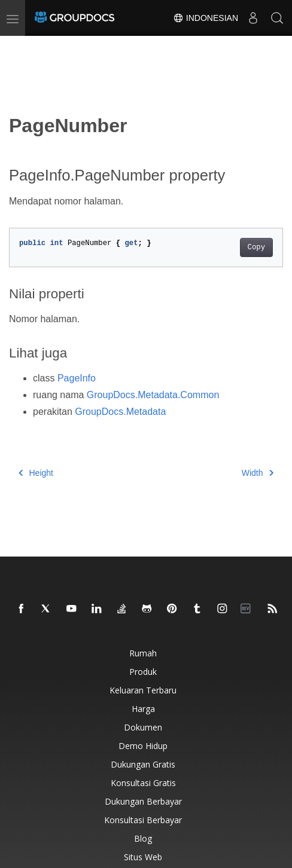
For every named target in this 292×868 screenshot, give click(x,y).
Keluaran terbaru (143, 690)
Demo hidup (143, 746)
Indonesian (206, 18)
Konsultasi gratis (143, 783)
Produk (143, 672)
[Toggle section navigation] (19, 46)
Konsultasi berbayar (143, 820)
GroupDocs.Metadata (120, 412)
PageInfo (77, 378)
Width (258, 473)
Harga (143, 709)
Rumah (143, 653)
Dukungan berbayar (143, 801)
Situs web (143, 857)
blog (143, 838)
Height (36, 473)
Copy (256, 247)
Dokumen (143, 727)
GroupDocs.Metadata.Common (153, 395)
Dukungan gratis (143, 764)
